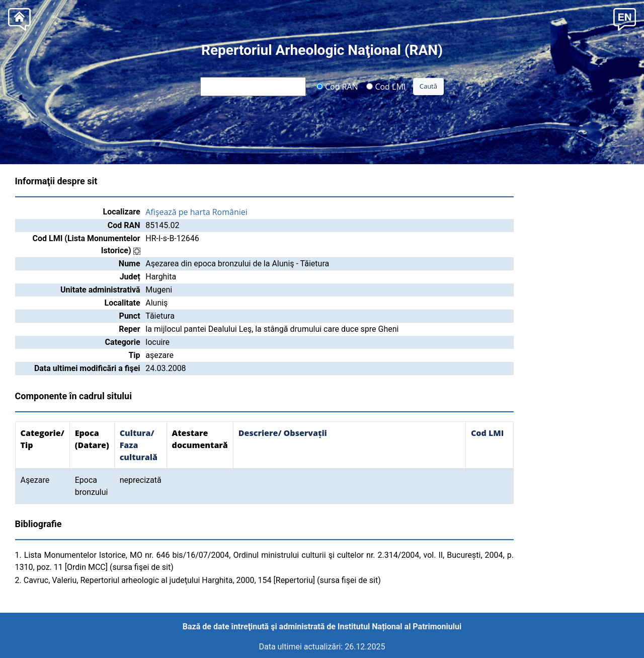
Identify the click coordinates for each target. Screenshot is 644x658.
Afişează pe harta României (196, 212)
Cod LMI (386, 86)
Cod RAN (337, 86)
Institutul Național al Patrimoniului (399, 627)
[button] (625, 18)
